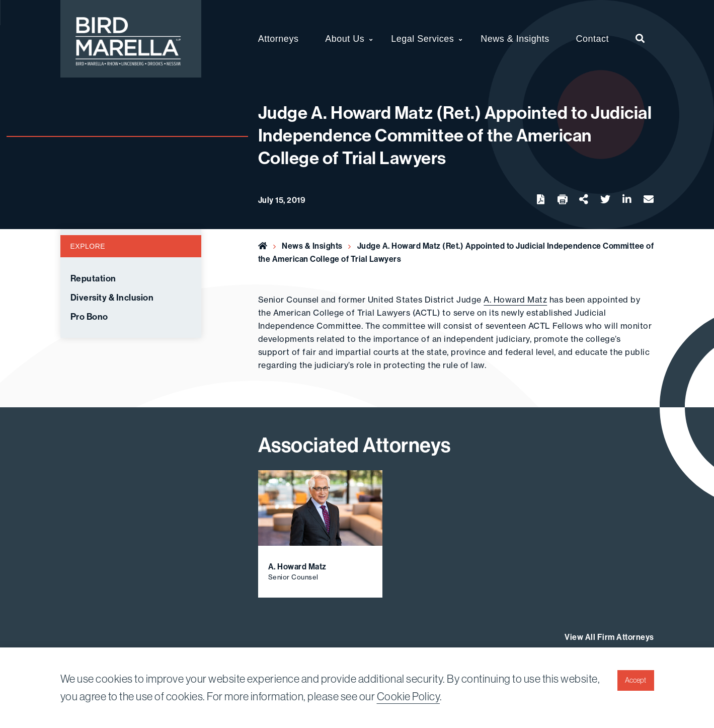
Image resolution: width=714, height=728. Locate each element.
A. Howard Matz (515, 300)
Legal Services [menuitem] (422, 39)
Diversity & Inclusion (112, 298)
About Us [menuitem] (345, 39)
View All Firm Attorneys (609, 637)
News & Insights (312, 246)
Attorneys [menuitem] (279, 39)
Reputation (93, 278)
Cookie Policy (409, 696)
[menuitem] (640, 39)
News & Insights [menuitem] (515, 39)
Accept (636, 680)
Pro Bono (89, 317)
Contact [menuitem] (593, 39)
